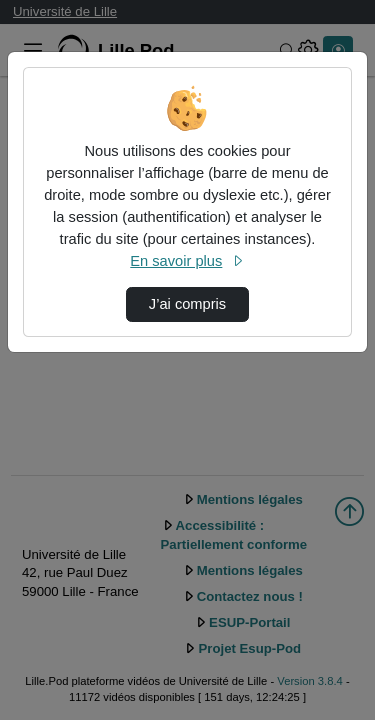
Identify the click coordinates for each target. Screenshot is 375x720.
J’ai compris (187, 304)
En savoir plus (187, 261)
